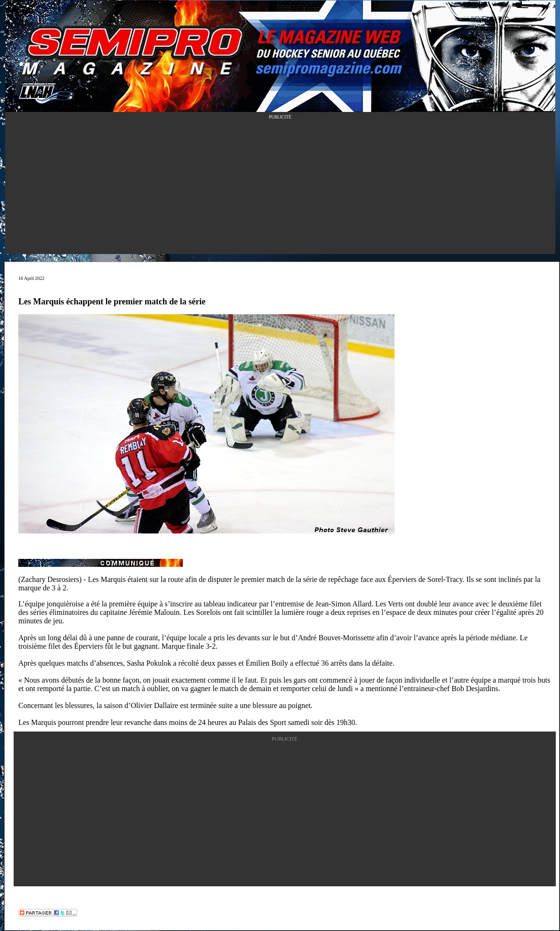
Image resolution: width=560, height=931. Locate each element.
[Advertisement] (280, 188)
